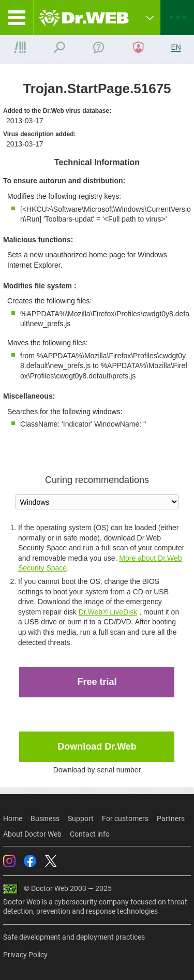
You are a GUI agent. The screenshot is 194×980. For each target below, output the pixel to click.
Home (13, 818)
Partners (171, 818)
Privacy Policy (25, 955)
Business (45, 818)
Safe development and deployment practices (74, 937)
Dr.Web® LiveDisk (108, 612)
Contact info (90, 834)
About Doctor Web (32, 834)
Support (81, 818)
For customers (125, 818)
